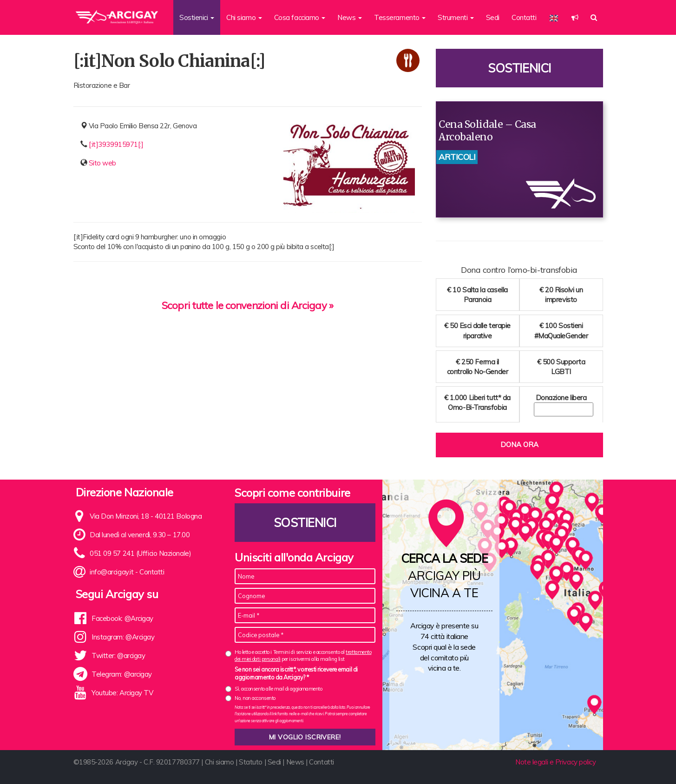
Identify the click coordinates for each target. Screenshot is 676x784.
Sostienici (519, 68)
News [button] (350, 17)
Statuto (251, 762)
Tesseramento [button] (400, 17)
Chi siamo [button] (244, 17)
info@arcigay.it (112, 572)
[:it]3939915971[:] (116, 144)
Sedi (493, 17)
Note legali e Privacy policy (555, 762)
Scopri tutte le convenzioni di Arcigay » (247, 305)
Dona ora (519, 445)
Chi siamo (220, 762)
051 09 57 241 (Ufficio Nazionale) (140, 553)
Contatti (524, 17)
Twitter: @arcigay (118, 656)
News (295, 762)
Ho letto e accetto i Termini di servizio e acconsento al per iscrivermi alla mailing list (303, 656)
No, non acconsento (255, 698)
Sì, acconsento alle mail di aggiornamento (279, 689)
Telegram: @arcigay (122, 674)
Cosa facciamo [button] (300, 17)
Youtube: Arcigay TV (122, 693)
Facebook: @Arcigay (122, 618)
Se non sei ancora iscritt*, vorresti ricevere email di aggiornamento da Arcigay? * (296, 673)
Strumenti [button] (456, 17)
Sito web (102, 163)
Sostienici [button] (197, 17)
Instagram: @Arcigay (123, 637)
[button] (575, 17)
